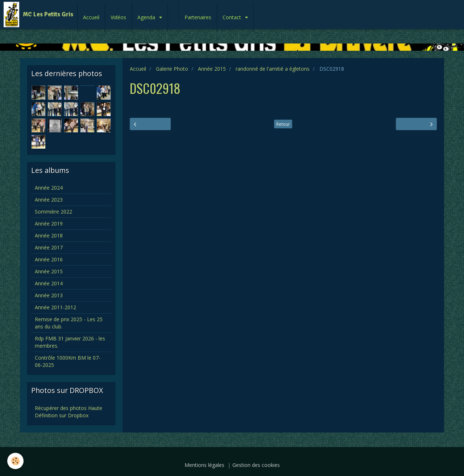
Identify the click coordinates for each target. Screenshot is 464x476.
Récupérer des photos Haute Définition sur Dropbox (69, 412)
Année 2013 (49, 295)
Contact (233, 17)
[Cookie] (15, 461)
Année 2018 (49, 235)
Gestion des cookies (256, 465)
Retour (283, 124)
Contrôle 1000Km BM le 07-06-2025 (68, 361)
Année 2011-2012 (55, 307)
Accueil (91, 17)
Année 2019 (49, 223)
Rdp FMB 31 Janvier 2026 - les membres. (70, 342)
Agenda (147, 17)
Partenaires (198, 17)
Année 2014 (49, 283)
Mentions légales (204, 465)
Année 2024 (49, 188)
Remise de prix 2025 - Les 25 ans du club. (69, 323)
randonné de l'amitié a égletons (273, 69)
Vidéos (118, 17)
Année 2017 (49, 247)
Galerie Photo (172, 69)
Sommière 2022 (53, 212)
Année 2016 (49, 259)
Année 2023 (49, 200)
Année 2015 (212, 69)
